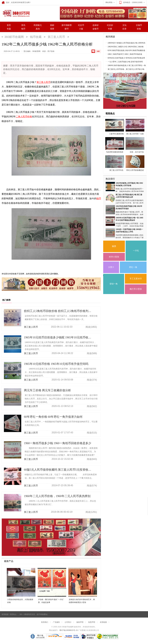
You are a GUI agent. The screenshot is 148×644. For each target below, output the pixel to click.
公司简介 (68, 622)
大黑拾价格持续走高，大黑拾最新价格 (20, 601)
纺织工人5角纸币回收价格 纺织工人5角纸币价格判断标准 (60, 311)
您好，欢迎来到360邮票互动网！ (16, 2)
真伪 (38, 29)
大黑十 (111, 267)
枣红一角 (133, 267)
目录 (124, 29)
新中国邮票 (67, 25)
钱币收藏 (36, 37)
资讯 (23, 25)
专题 (9, 29)
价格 (139, 29)
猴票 (114, 246)
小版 (81, 29)
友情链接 (103, 622)
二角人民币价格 (24, 117)
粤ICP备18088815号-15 (69, 630)
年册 (110, 29)
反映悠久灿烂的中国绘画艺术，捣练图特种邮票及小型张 (82, 601)
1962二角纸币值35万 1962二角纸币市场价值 (125, 54)
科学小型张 (114, 257)
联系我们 (45, 622)
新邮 (52, 25)
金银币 (96, 29)
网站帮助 (110, 2)
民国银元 (38, 25)
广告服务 (56, 622)
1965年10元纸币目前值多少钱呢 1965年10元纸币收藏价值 (60, 337)
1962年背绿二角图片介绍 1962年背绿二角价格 (126, 47)
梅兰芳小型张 (136, 289)
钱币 (23, 29)
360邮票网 (16, 13)
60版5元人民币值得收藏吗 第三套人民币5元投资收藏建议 (60, 470)
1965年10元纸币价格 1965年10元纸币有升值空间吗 (56, 364)
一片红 (136, 251)
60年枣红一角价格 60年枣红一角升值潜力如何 (53, 417)
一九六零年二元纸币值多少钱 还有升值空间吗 (125, 62)
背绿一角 (114, 284)
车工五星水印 (136, 279)
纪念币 (81, 25)
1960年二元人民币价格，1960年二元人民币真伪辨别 (57, 496)
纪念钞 (110, 25)
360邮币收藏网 (14, 37)
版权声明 (80, 622)
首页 (9, 25)
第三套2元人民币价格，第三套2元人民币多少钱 (126, 69)
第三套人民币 (56, 37)
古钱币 (139, 25)
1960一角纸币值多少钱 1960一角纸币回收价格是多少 (58, 443)
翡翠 (52, 29)
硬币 (67, 29)
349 (98, 51)
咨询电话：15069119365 (132, 2)
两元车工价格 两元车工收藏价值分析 (47, 390)
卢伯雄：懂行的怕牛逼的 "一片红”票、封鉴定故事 (51, 601)
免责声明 (92, 622)
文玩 (124, 25)
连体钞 (96, 25)
